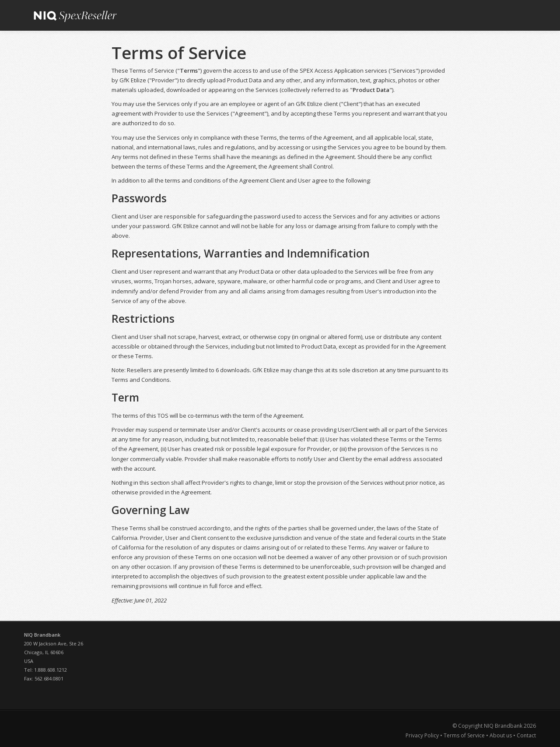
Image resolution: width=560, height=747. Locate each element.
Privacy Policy (423, 735)
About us (501, 735)
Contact (526, 735)
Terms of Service (464, 735)
